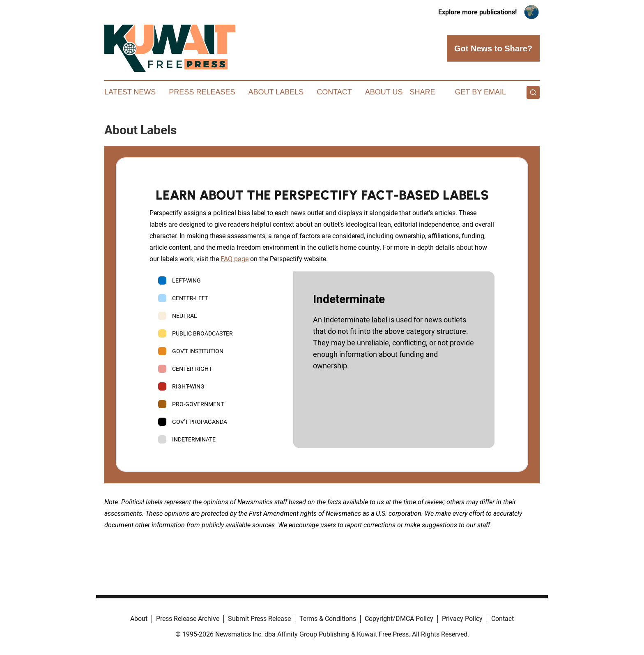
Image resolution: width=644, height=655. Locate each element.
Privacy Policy (462, 619)
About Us (384, 92)
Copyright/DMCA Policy (399, 619)
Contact (334, 92)
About (139, 619)
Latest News (130, 92)
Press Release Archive (188, 619)
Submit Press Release (259, 619)
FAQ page (235, 259)
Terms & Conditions (328, 619)
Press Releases (202, 92)
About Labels (276, 92)
